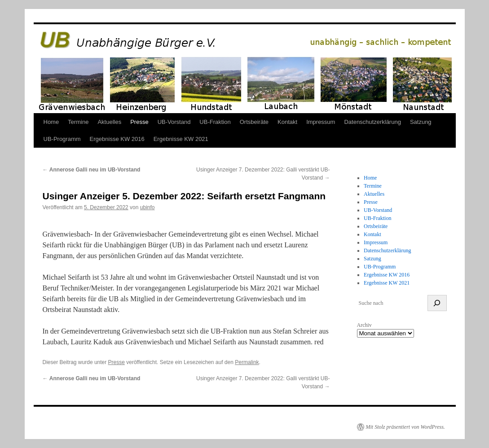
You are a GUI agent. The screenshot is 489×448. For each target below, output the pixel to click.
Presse (139, 122)
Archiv (364, 325)
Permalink (247, 362)
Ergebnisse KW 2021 (181, 139)
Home (51, 122)
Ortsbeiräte (254, 122)
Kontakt (287, 122)
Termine (78, 122)
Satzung (421, 122)
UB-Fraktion (215, 122)
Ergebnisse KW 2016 (117, 139)
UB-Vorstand (174, 122)
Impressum (321, 122)
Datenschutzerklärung (372, 122)
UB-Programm (62, 139)
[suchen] (437, 303)
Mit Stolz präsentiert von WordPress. (405, 427)
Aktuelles (109, 122)
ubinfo (148, 207)
